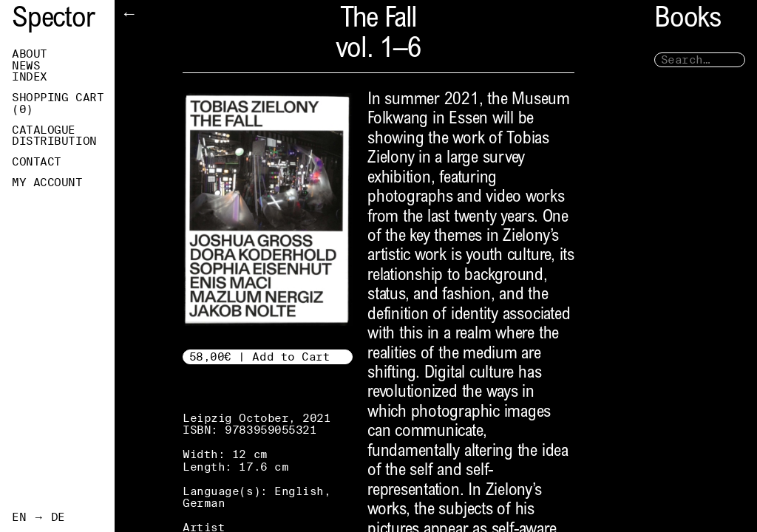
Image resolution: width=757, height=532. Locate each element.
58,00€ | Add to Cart (260, 357)
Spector (53, 20)
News (26, 66)
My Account (47, 183)
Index (30, 77)
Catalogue (44, 130)
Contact (37, 162)
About (30, 54)
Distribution (54, 141)
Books (688, 20)
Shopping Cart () (58, 103)
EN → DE (38, 517)
